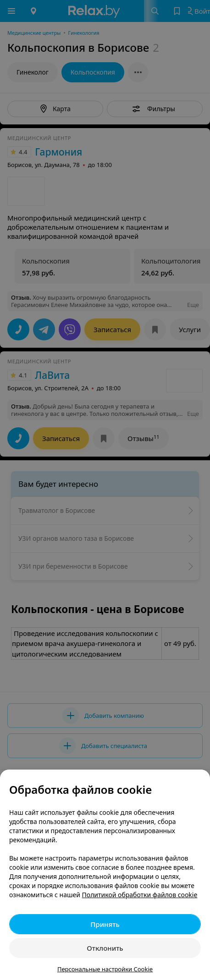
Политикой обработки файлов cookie (140, 895)
